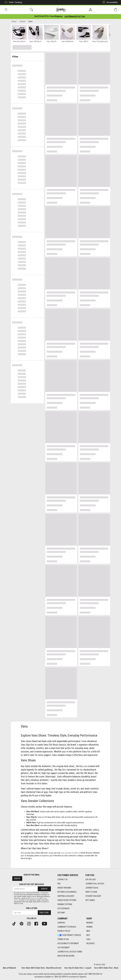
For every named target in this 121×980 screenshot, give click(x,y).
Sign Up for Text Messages (32, 884)
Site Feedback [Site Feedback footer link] (63, 908)
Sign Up (17, 879)
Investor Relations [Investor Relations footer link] (66, 956)
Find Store (44, 913)
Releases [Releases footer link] (91, 944)
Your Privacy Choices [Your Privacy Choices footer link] (69, 935)
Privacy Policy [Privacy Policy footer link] (64, 931)
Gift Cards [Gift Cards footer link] (90, 900)
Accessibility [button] (109, 2)
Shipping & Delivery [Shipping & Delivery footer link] (66, 896)
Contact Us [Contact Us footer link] (62, 879)
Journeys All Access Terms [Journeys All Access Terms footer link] (70, 952)
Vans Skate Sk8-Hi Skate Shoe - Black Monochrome (41, 968)
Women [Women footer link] (89, 927)
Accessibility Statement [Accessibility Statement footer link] (68, 944)
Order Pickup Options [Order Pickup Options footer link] (67, 900)
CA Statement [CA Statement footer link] (64, 948)
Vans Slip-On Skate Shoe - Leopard (78, 968)
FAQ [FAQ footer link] (59, 884)
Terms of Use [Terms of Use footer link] (63, 939)
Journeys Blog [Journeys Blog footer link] (92, 888)
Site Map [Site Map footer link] (61, 913)
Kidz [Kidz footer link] (88, 935)
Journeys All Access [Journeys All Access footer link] (95, 884)
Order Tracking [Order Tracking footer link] (64, 888)
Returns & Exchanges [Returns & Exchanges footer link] (67, 892)
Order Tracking (13, 2)
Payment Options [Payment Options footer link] (65, 904)
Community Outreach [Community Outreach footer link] (67, 927)
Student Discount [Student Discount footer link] (93, 896)
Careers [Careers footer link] (61, 923)
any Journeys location (70, 853)
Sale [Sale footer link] (88, 939)
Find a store (32, 908)
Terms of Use (34, 898)
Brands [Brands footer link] (90, 923)
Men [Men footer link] (88, 931)
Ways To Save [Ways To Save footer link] (91, 892)
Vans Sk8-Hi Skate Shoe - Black (106, 968)
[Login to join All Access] (48, 17)
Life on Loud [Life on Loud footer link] (91, 879)
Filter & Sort (27, 56)
